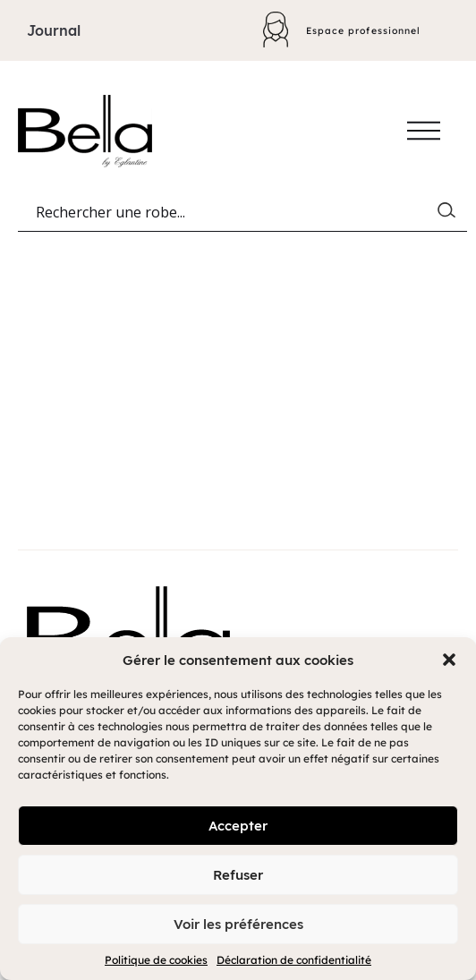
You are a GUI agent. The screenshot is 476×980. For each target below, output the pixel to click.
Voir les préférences (238, 924)
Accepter (238, 826)
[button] (449, 660)
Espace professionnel (361, 30)
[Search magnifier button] (450, 214)
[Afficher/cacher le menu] (424, 131)
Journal (54, 30)
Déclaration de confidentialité (294, 960)
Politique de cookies (156, 960)
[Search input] (234, 214)
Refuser (238, 875)
